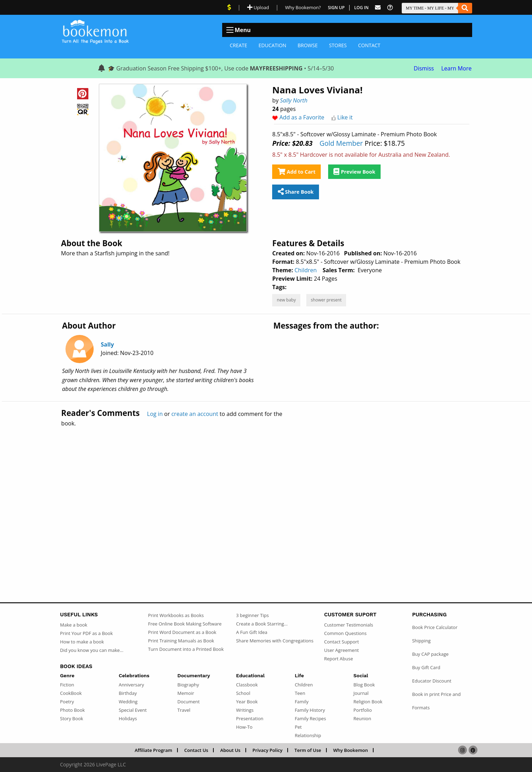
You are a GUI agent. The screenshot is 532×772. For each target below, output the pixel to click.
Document (189, 702)
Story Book (72, 718)
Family (302, 702)
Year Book (247, 702)
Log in (155, 414)
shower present (326, 300)
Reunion (362, 718)
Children (305, 270)
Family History (310, 710)
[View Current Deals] (229, 7)
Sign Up (336, 8)
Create (239, 45)
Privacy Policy (267, 750)
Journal (361, 693)
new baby (286, 300)
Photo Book (73, 710)
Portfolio (363, 710)
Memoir (186, 693)
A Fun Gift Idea (252, 632)
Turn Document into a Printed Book (186, 649)
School (243, 693)
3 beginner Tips (252, 615)
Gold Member (341, 143)
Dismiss (424, 68)
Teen (300, 693)
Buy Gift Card (426, 667)
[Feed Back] (378, 8)
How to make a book (82, 642)
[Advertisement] (266, 499)
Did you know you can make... (92, 650)
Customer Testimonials (348, 625)
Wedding (128, 702)
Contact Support (341, 642)
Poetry (67, 702)
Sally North (294, 100)
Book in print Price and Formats (436, 701)
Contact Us (196, 750)
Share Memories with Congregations (275, 641)
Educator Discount (431, 681)
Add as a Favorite (302, 117)
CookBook (71, 693)
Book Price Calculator (435, 627)
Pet (298, 727)
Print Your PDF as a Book (87, 633)
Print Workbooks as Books (176, 615)
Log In (361, 8)
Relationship (308, 735)
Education (272, 45)
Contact (369, 45)
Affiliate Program (153, 750)
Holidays (128, 718)
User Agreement (341, 650)
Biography (188, 685)
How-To (244, 727)
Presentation (249, 718)
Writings (245, 710)
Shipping (421, 641)
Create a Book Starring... (262, 624)
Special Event (133, 710)
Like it (345, 117)
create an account (195, 414)
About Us (230, 750)
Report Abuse (338, 659)
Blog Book (364, 685)
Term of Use (308, 750)
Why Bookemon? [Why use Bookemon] (303, 7)
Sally (107, 344)
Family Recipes (310, 718)
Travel (184, 710)
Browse (308, 45)
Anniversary (131, 685)
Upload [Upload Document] (258, 7)
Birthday (128, 693)
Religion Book (368, 702)
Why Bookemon (351, 750)
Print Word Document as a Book (182, 632)
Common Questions (345, 633)
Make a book (74, 625)
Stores (338, 45)
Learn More (456, 68)
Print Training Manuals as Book (181, 641)
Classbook (247, 685)
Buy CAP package (430, 654)
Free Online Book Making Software (185, 624)
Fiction (67, 685)
